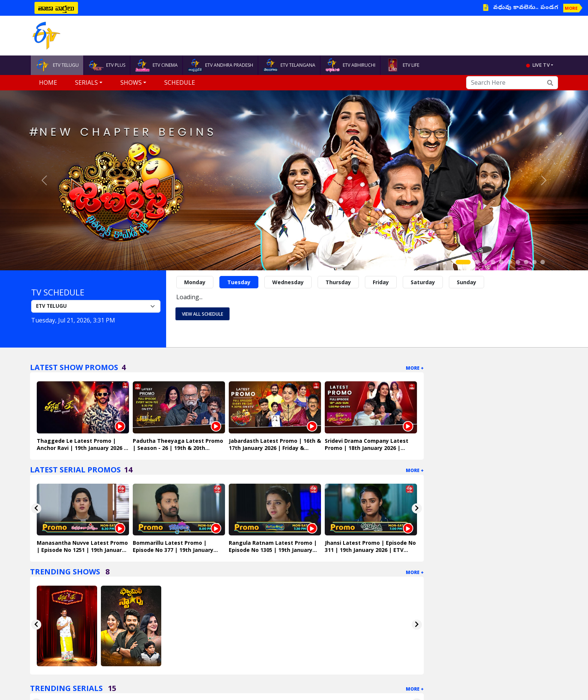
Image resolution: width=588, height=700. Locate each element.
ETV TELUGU (57, 65)
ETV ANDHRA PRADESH (220, 65)
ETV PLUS (107, 65)
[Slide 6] (510, 262)
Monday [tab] (195, 282)
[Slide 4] (493, 262)
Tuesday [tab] (239, 282)
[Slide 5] (501, 262)
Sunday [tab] (466, 282)
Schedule (180, 82)
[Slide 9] (534, 262)
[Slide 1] (463, 262)
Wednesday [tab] (288, 282)
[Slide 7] (518, 262)
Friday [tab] (381, 282)
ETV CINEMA (156, 65)
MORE (571, 8)
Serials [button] (86, 82)
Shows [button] (131, 82)
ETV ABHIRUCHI (350, 65)
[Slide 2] (477, 262)
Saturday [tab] (423, 282)
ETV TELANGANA (289, 65)
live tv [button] (541, 65)
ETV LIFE (402, 65)
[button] (44, 180)
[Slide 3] (485, 262)
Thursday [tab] (338, 282)
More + (415, 368)
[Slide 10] (543, 262)
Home (48, 82)
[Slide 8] (526, 262)
